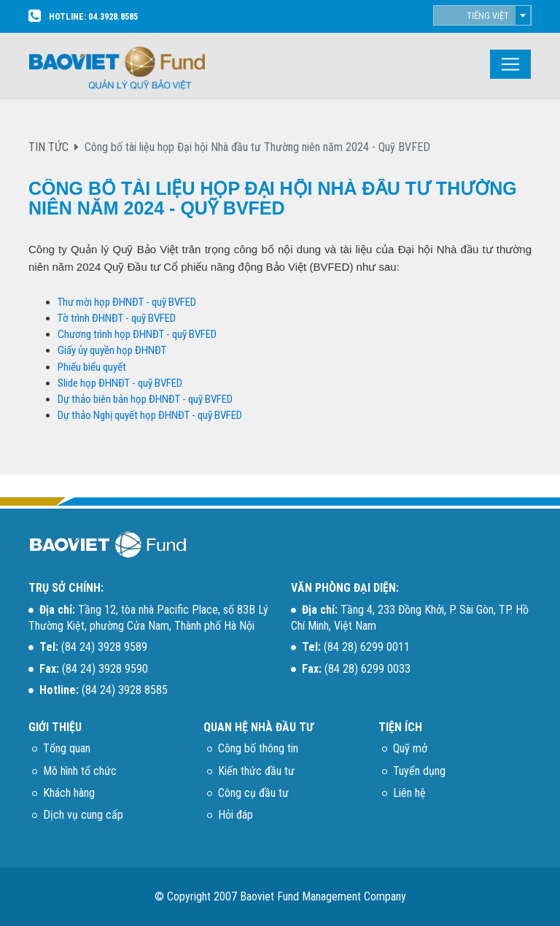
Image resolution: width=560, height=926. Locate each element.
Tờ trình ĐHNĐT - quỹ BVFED (117, 318)
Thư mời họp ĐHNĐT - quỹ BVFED (127, 302)
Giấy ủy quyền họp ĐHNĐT (113, 350)
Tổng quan (67, 748)
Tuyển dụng (419, 771)
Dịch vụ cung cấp (83, 815)
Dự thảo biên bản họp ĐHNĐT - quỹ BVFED (145, 399)
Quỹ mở (410, 748)
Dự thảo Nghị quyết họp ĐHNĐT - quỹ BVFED (150, 415)
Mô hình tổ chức (80, 771)
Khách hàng (69, 793)
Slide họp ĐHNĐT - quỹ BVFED (120, 383)
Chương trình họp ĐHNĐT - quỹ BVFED (137, 334)
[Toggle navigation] (510, 64)
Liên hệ (409, 793)
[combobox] (482, 15)
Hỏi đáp (236, 815)
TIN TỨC (48, 147)
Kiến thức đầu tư (256, 771)
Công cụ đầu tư (253, 793)
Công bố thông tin (258, 748)
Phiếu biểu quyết (92, 367)
